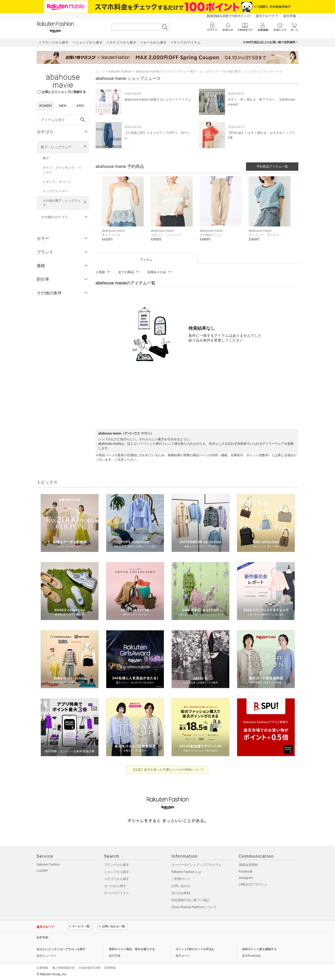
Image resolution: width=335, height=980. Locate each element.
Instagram (246, 878)
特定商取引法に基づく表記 (190, 900)
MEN (63, 106)
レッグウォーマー (55, 191)
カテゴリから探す (117, 879)
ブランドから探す (117, 865)
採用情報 (110, 968)
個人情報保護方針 (64, 968)
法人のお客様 (181, 893)
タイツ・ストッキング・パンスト (62, 170)
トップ (100, 71)
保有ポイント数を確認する (259, 949)
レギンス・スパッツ (57, 182)
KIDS (80, 106)
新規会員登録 (248, 865)
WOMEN (45, 106)
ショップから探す (117, 872)
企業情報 (42, 968)
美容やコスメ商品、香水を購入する (132, 949)
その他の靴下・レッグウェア (62, 203)
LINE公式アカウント (253, 884)
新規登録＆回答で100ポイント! (229, 16)
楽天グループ (265, 16)
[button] (124, 213)
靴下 (46, 158)
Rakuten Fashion (120, 71)
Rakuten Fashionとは (186, 872)
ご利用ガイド (181, 879)
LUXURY (42, 871)
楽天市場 (289, 16)
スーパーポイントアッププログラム (197, 865)
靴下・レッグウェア (56, 147)
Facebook (246, 872)
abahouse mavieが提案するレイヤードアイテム (158, 100)
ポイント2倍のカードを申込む (195, 949)
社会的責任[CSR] (90, 968)
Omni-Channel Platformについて (194, 907)
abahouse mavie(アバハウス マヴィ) (161, 71)
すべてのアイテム (117, 893)
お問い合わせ (181, 886)
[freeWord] (63, 120)
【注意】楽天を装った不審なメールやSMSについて (168, 770)
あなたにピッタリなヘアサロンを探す (61, 949)
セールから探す (115, 886)
